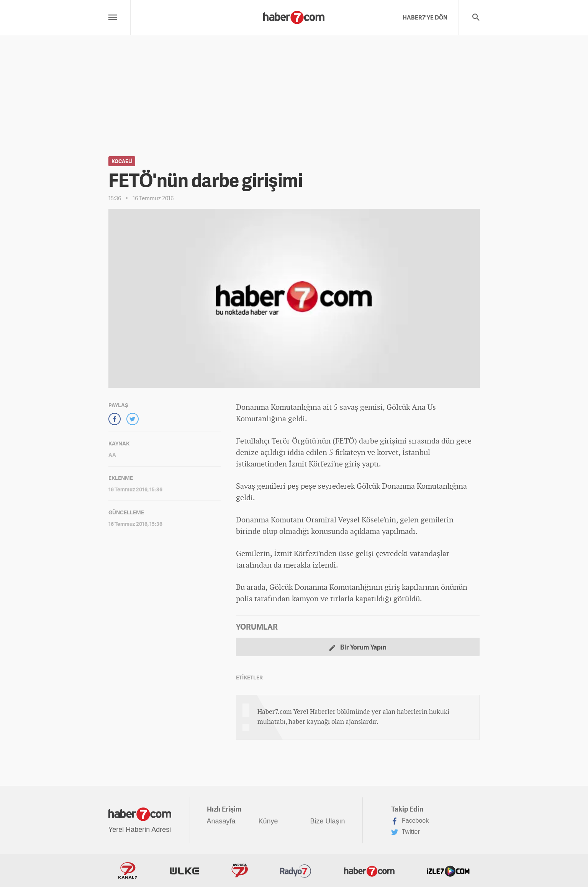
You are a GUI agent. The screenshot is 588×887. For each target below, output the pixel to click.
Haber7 (369, 871)
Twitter (405, 832)
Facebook (410, 821)
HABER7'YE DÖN (425, 17)
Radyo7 (296, 871)
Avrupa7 (240, 871)
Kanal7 (128, 871)
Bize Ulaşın (328, 821)
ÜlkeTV (184, 871)
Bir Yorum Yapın (358, 647)
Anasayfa (221, 821)
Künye (268, 821)
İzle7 (448, 871)
